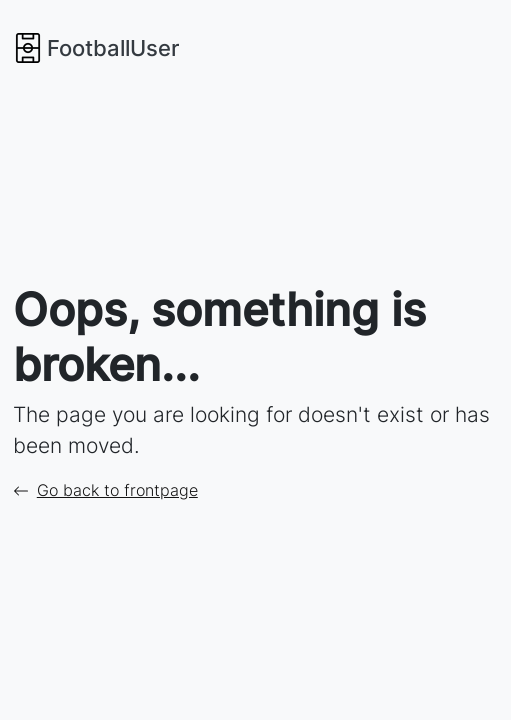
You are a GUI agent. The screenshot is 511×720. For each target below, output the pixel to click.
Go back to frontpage (105, 490)
